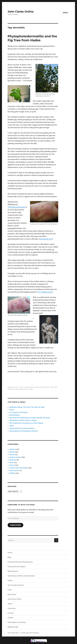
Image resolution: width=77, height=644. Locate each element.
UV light (30, 389)
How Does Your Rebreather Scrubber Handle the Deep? (30, 418)
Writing (12, 473)
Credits (10, 618)
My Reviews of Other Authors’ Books (21, 576)
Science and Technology (42, 387)
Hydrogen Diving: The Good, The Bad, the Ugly (27, 407)
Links (12, 426)
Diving (12, 452)
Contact (11, 613)
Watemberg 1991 (46, 239)
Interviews (12, 608)
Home (12, 410)
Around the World (14, 599)
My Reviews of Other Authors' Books (23, 420)
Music (12, 462)
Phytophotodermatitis (17, 207)
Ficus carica (11, 389)
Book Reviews (15, 415)
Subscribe (16, 525)
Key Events (12, 594)
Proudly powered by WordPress (30, 633)
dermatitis (54, 387)
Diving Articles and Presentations (22, 428)
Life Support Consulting (17, 622)
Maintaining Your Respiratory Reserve (24, 431)
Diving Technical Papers (17, 567)
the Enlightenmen (45, 292)
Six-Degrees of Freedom (19, 412)
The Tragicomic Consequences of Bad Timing (26, 423)
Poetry (10, 580)
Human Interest (24, 387)
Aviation (13, 449)
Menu (65, 13)
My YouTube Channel (16, 585)
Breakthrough (13, 627)
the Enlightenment (21, 389)
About (10, 604)
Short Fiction (14, 470)
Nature (32, 387)
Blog (9, 557)
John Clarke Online (21, 12)
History (12, 455)
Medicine (13, 460)
